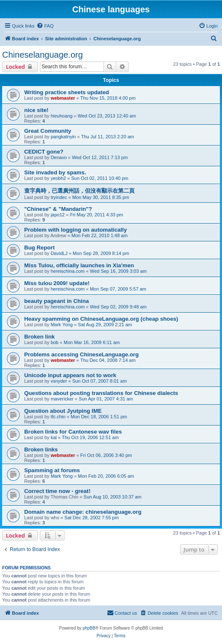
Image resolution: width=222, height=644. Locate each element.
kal (53, 437)
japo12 (58, 215)
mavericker (62, 399)
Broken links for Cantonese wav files (73, 432)
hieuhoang (61, 116)
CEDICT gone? (44, 152)
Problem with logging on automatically (76, 230)
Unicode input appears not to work (70, 375)
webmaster (63, 98)
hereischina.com (67, 271)
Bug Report (39, 248)
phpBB (89, 628)
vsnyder (59, 381)
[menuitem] (45, 26)
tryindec (59, 197)
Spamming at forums (52, 470)
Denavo (59, 157)
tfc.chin (58, 417)
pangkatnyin (63, 137)
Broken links (41, 449)
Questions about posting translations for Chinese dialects (101, 393)
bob (54, 342)
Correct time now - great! (57, 491)
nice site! (36, 110)
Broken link (39, 337)
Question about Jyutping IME (63, 411)
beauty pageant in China (56, 301)
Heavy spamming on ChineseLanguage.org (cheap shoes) (101, 319)
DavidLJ (59, 253)
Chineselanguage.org (42, 55)
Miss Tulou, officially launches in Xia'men (79, 265)
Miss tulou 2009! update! (57, 283)
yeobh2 (58, 178)
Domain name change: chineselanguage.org (83, 512)
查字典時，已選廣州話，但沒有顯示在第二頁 (79, 191)
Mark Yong (62, 325)
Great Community (48, 131)
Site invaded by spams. (55, 172)
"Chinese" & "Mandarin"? (58, 209)
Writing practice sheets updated (67, 92)
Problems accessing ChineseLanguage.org (81, 354)
